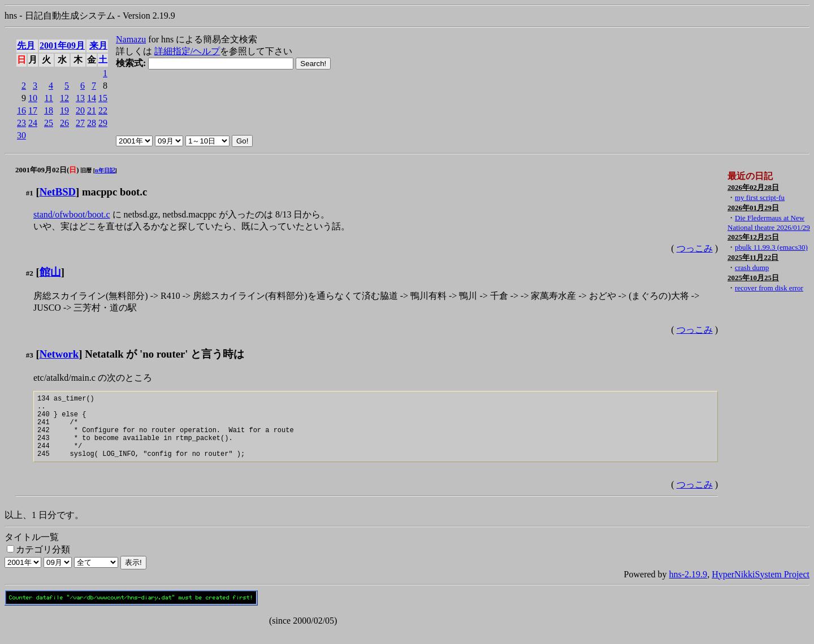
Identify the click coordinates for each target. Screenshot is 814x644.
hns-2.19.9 (689, 588)
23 (21, 123)
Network (59, 354)
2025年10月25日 (753, 278)
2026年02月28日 (753, 187)
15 (103, 98)
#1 (30, 193)
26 (64, 123)
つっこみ (695, 248)
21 (92, 110)
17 (33, 110)
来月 (98, 45)
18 (49, 110)
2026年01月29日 (753, 208)
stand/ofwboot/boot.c (72, 214)
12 (64, 98)
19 (64, 110)
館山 (50, 272)
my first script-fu (760, 197)
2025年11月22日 (753, 257)
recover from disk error (769, 288)
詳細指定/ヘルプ (187, 51)
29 (103, 123)
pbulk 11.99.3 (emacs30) (771, 247)
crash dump (752, 267)
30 (21, 135)
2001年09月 (62, 45)
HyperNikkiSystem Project (761, 588)
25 (49, 123)
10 (33, 98)
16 (21, 110)
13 (80, 98)
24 (33, 123)
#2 (30, 273)
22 (103, 110)
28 (92, 123)
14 (92, 98)
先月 (26, 45)
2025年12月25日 (753, 237)
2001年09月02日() (47, 170)
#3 (30, 355)
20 (80, 110)
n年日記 (105, 170)
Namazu (131, 39)
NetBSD (58, 192)
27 (80, 123)
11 (49, 98)
